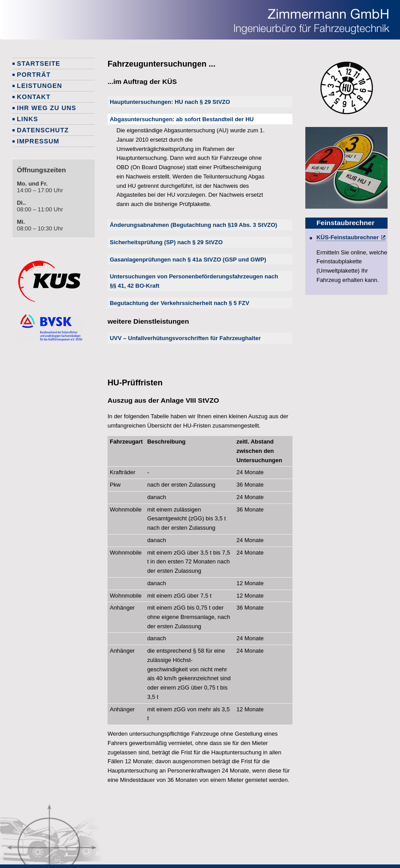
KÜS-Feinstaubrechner (348, 237)
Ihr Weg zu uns (47, 108)
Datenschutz (43, 130)
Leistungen (40, 86)
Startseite (39, 63)
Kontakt (34, 97)
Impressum (38, 141)
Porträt (34, 75)
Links (28, 119)
